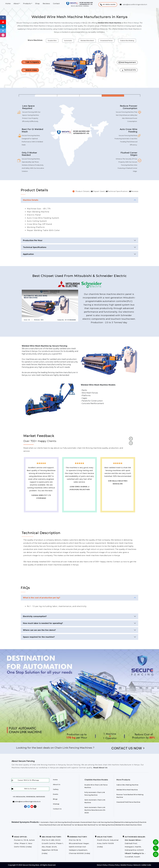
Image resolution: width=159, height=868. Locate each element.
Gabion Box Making (127, 41)
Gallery (56, 789)
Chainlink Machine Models (96, 780)
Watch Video (30, 70)
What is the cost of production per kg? (42, 598)
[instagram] (3, 35)
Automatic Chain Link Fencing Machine (56, 822)
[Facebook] (3, 18)
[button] (108, 4)
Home (8, 4)
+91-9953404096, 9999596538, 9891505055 (29, 797)
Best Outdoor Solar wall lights (118, 487)
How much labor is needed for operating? (43, 623)
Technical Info (129, 70)
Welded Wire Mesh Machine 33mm (129, 825)
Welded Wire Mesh (87, 41)
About (16, 4)
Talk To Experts (31, 62)
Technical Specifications (35, 247)
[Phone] (154, 847)
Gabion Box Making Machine (127, 785)
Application (28, 254)
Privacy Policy (114, 865)
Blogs (55, 799)
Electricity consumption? (35, 616)
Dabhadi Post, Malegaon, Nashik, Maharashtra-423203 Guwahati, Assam (135, 847)
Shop (37, 4)
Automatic (68, 41)
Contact (56, 4)
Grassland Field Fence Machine (128, 802)
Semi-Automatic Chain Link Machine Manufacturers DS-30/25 (95, 810)
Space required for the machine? (39, 637)
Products (27, 4)
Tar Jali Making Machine (105, 825)
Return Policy (102, 865)
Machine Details (31, 200)
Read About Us (100, 768)
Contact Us (57, 809)
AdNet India (146, 865)
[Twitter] (3, 31)
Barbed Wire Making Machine (126, 822)
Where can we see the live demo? (39, 630)
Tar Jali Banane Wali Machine (83, 825)
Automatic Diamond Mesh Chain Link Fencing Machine (93, 822)
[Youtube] (3, 22)
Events (56, 794)
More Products (123, 780)
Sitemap (56, 804)
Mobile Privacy (127, 865)
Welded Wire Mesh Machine (127, 790)
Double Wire (52, 41)
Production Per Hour (33, 240)
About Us (57, 784)
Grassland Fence (106, 41)
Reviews (46, 4)
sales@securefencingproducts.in (27, 802)
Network (137, 865)
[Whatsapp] (154, 853)
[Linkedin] (3, 26)
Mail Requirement (127, 62)
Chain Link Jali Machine (61, 825)
